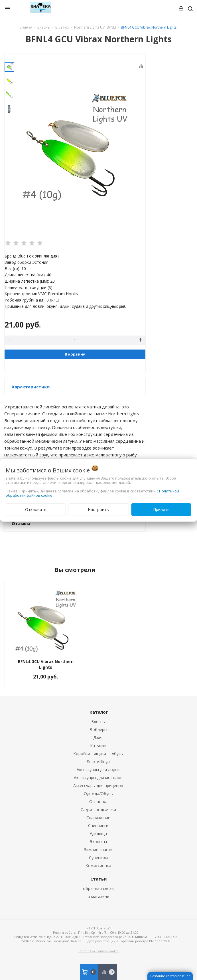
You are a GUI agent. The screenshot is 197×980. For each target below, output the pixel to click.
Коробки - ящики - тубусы (98, 754)
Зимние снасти (98, 850)
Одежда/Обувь (98, 794)
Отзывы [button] (21, 523)
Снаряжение (98, 818)
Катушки (98, 746)
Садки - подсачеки (98, 810)
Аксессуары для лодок (98, 770)
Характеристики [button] (31, 387)
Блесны (98, 721)
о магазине (98, 896)
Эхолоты (98, 842)
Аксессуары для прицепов (98, 786)
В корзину (75, 354)
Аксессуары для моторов (98, 778)
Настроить (98, 509)
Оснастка (98, 802)
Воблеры (98, 729)
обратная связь (98, 888)
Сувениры (98, 858)
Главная (25, 27)
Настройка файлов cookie (99, 951)
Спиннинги (98, 826)
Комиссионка (98, 866)
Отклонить (36, 509)
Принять (161, 509)
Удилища (98, 834)
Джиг (98, 738)
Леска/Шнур (98, 762)
